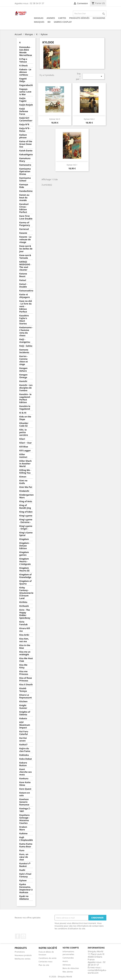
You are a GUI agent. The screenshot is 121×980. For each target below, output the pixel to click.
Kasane (23, 233)
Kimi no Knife (23, 482)
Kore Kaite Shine (25, 784)
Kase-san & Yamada (25, 257)
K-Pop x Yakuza (23, 60)
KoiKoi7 (23, 745)
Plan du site (44, 965)
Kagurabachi (26, 85)
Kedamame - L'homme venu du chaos (26, 331)
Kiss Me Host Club (26, 660)
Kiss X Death (26, 685)
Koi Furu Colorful (24, 733)
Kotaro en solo (25, 794)
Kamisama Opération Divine (25, 171)
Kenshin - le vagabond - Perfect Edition (25, 398)
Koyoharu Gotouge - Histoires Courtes (24, 819)
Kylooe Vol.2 (89, 119)
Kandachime (26, 191)
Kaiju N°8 (24, 124)
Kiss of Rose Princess (26, 679)
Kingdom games (24, 554)
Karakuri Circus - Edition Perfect (24, 208)
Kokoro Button (23, 764)
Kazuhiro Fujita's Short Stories (24, 320)
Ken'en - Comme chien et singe (24, 360)
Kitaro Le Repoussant (26, 696)
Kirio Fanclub (23, 623)
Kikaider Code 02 (24, 425)
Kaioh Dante (26, 151)
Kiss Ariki (24, 635)
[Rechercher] (90, 13)
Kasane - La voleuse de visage (25, 240)
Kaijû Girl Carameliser (26, 119)
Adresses (67, 965)
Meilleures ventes (23, 959)
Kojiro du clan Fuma (25, 750)
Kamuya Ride (24, 186)
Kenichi (23, 381)
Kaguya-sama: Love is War (25, 92)
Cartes (62, 18)
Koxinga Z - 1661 (25, 810)
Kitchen (23, 701)
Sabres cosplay (63, 22)
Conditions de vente (48, 958)
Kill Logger (25, 451)
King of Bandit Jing (25, 507)
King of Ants (26, 501)
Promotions (20, 952)
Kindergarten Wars (26, 496)
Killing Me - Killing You (25, 472)
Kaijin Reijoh (26, 105)
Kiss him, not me (24, 640)
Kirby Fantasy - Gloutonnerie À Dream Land (26, 593)
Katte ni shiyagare (25, 296)
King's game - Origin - (26, 527)
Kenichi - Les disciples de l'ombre (26, 388)
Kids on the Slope (25, 418)
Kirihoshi (24, 606)
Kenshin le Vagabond (25, 408)
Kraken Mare (23, 828)
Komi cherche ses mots (25, 772)
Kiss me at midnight (25, 653)
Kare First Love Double (26, 217)
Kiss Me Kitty (23, 666)
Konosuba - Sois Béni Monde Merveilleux (26, 51)
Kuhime (23, 834)
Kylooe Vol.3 (55, 119)
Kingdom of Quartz (25, 582)
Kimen (23, 477)
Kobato (23, 718)
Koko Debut (26, 759)
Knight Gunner (23, 707)
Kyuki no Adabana (24, 898)
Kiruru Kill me (25, 630)
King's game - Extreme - (26, 521)
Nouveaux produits (23, 955)
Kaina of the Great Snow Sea (26, 144)
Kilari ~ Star (25, 443)
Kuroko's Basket (24, 865)
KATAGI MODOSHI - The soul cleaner (25, 266)
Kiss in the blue (25, 647)
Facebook (18, 936)
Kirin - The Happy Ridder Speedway (25, 614)
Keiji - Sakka (26, 346)
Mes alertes (68, 972)
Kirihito (23, 602)
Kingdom (24, 539)
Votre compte (71, 948)
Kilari (22, 439)
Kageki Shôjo (23, 80)
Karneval (24, 229)
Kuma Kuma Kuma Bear (26, 845)
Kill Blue (24, 447)
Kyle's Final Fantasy (25, 875)
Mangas (39, 18)
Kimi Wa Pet (26, 487)
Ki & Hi (23, 413)
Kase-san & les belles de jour (26, 249)
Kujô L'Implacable (26, 839)
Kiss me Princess (24, 673)
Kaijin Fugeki (23, 100)
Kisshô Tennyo (23, 690)
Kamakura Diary (25, 160)
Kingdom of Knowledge (25, 576)
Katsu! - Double (23, 285)
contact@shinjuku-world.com (97, 971)
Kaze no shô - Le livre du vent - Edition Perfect (26, 306)
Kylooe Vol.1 (72, 165)
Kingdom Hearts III (24, 569)
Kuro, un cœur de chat (24, 857)
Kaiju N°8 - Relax (25, 130)
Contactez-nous (46, 962)
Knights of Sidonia (25, 713)
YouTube (23, 936)
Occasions (99, 18)
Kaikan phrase (23, 136)
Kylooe (23, 880)
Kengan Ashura (23, 370)
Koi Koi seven (23, 739)
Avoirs (65, 961)
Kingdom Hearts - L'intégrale (25, 561)
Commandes (68, 958)
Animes (51, 18)
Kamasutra (25, 165)
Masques (39, 22)
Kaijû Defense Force (24, 111)
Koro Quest (25, 789)
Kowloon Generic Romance (24, 802)
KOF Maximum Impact (25, 725)
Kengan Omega (23, 376)
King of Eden (26, 512)
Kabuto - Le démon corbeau (25, 72)
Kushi (22, 870)
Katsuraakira (26, 291)
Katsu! (23, 280)
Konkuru (24, 779)
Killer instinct (23, 456)
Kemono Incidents (24, 351)
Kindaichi (24, 491)
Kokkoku (24, 755)
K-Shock (23, 66)
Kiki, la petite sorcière (24, 432)
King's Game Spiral (26, 534)
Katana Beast (23, 275)
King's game (26, 516)
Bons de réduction (71, 968)
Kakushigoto (26, 155)
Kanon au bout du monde (24, 198)
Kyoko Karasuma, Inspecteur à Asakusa (26, 888)
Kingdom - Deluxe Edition (25, 546)
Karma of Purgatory (25, 224)
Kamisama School (25, 179)
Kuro (22, 850)
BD (49, 22)
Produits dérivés (79, 18)
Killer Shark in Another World (25, 464)
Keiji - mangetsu (25, 341)
